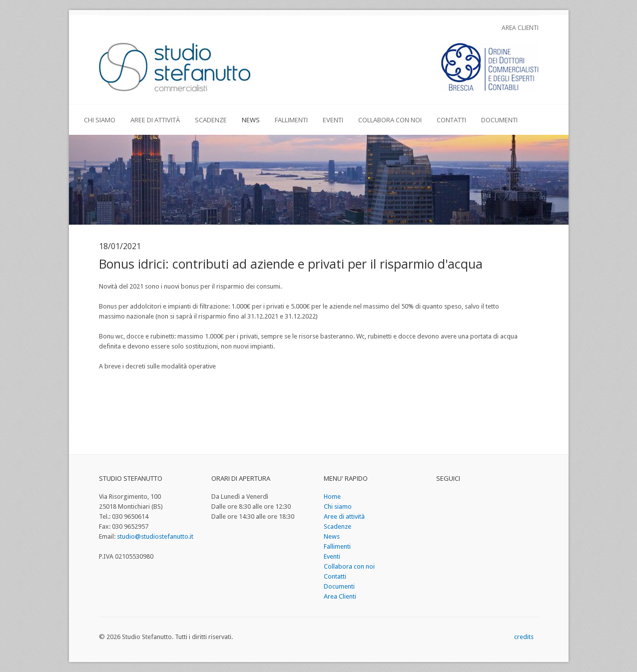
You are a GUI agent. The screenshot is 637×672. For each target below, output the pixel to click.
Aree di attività (155, 120)
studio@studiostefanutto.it (155, 536)
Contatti (451, 120)
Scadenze (211, 120)
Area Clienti (520, 28)
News (251, 120)
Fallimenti (291, 120)
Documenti (499, 120)
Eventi (333, 120)
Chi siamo (100, 120)
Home (332, 497)
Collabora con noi (390, 120)
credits (524, 637)
